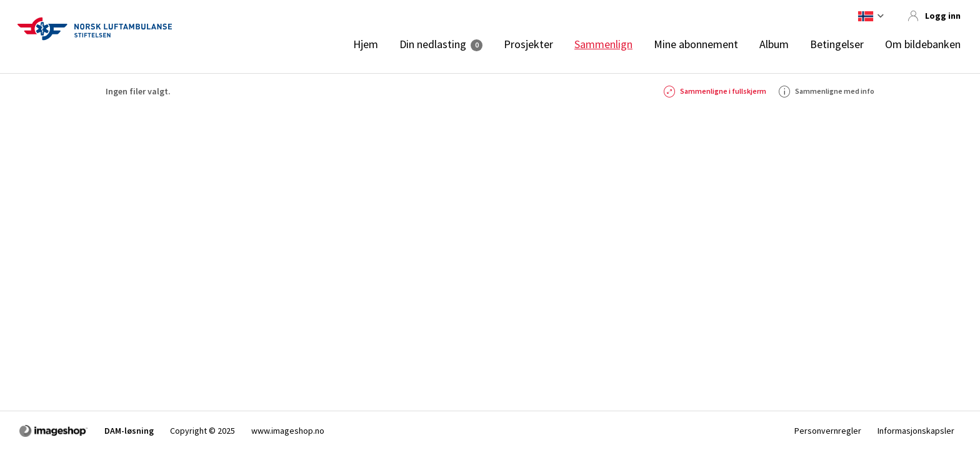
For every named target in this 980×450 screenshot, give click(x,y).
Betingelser (837, 44)
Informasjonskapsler (916, 431)
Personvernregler (828, 431)
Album (774, 44)
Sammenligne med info (827, 91)
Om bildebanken (923, 44)
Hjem (366, 44)
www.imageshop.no (288, 431)
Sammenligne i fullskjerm (715, 91)
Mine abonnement (696, 44)
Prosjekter (528, 44)
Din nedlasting (433, 44)
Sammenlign (603, 44)
